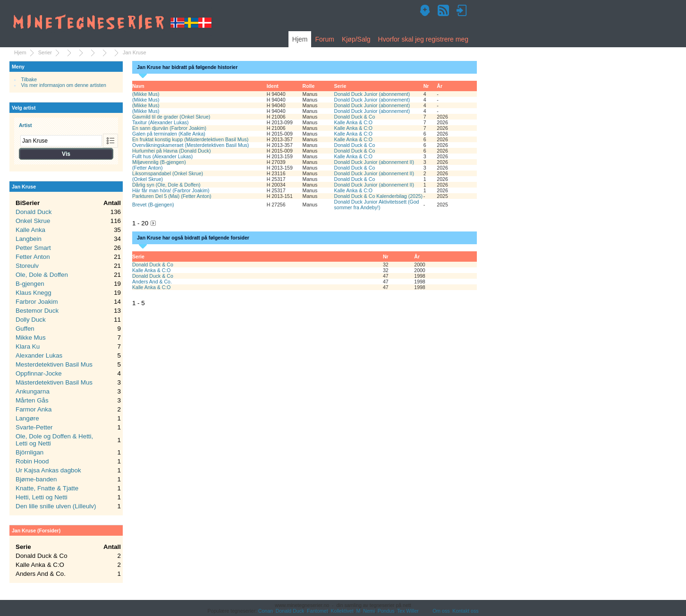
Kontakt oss (465, 611)
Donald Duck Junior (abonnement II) (374, 162)
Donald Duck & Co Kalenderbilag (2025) (379, 196)
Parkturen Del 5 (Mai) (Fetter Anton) (172, 196)
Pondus (386, 611)
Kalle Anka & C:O (354, 122)
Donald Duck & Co (355, 117)
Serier (45, 52)
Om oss (441, 611)
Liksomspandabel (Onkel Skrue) (168, 173)
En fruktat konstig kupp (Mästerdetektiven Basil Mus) (190, 139)
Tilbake (29, 79)
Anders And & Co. (152, 282)
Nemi (369, 611)
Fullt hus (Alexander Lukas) (162, 156)
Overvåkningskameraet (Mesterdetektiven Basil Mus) (191, 145)
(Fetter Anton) (147, 168)
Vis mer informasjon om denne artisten (64, 85)
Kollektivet (342, 611)
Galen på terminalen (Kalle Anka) (169, 134)
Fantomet (318, 611)
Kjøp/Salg (356, 39)
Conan (266, 611)
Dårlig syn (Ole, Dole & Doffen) (166, 185)
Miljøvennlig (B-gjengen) (159, 162)
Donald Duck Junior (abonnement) (372, 94)
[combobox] (61, 141)
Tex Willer (408, 611)
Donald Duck (290, 611)
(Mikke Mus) (146, 94)
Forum (324, 39)
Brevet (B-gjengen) (153, 205)
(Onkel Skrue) (148, 179)
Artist (25, 125)
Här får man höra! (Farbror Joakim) (171, 190)
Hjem (300, 39)
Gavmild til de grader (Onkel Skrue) (171, 117)
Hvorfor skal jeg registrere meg (423, 39)
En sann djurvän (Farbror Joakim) (169, 128)
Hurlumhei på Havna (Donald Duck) (171, 151)
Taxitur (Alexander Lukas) (161, 122)
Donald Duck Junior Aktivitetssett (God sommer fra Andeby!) (377, 205)
